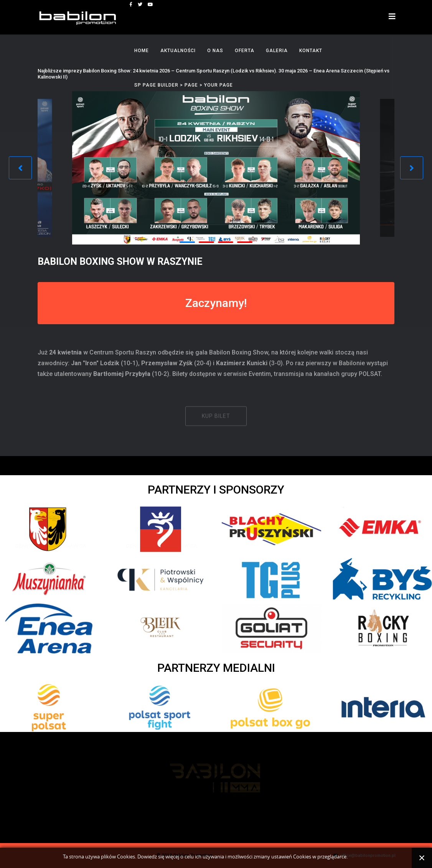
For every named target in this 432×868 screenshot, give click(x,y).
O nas (215, 51)
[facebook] (131, 5)
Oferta (245, 51)
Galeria (277, 51)
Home (142, 51)
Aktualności (178, 51)
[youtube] (150, 5)
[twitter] (140, 5)
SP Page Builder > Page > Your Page (184, 85)
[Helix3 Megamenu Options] (392, 17)
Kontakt (311, 51)
